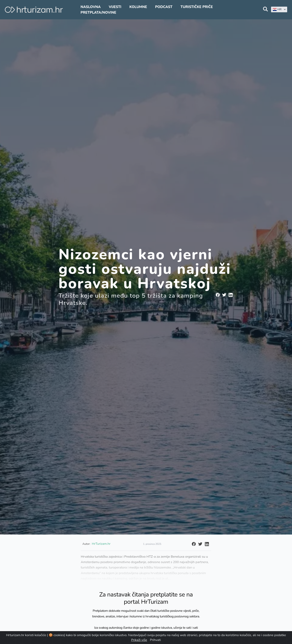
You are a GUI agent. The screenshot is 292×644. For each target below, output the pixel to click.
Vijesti (115, 7)
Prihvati (155, 640)
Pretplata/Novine (98, 12)
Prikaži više (139, 640)
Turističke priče (197, 7)
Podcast (164, 7)
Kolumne (138, 7)
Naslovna (91, 7)
